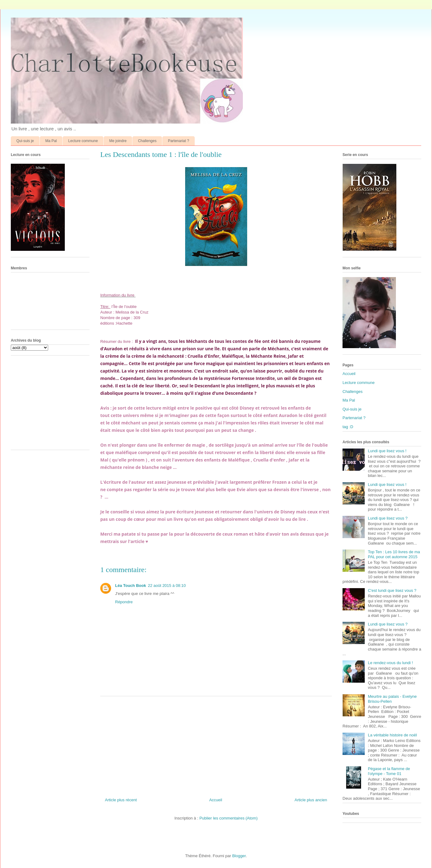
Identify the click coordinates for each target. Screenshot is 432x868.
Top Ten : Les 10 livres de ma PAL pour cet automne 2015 (394, 554)
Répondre (124, 602)
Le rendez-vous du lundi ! (390, 663)
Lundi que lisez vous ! (387, 451)
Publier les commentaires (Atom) (228, 818)
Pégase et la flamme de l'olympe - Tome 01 (389, 771)
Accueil (216, 800)
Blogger (239, 856)
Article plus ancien (311, 800)
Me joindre (118, 141)
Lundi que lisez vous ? (388, 518)
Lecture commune (83, 141)
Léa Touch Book (131, 586)
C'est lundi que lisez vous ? (392, 590)
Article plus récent (121, 800)
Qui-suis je (25, 141)
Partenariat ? (179, 141)
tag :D (348, 427)
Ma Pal (51, 141)
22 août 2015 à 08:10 (167, 586)
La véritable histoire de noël (392, 735)
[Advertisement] (216, 744)
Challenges (147, 141)
